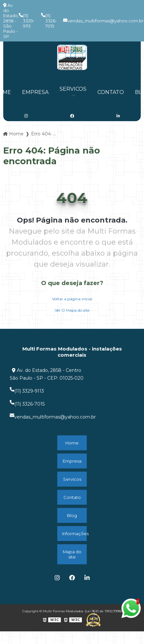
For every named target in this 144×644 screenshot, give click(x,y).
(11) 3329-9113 (27, 21)
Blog (72, 515)
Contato (111, 92)
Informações (74, 534)
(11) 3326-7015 (49, 21)
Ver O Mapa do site (72, 310)
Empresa (35, 92)
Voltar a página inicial (72, 299)
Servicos (73, 89)
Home (72, 443)
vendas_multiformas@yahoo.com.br (103, 21)
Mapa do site (72, 554)
